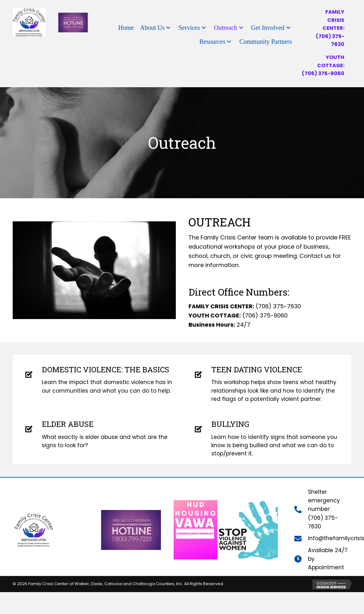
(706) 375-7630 (278, 306)
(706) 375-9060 (323, 73)
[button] (168, 28)
